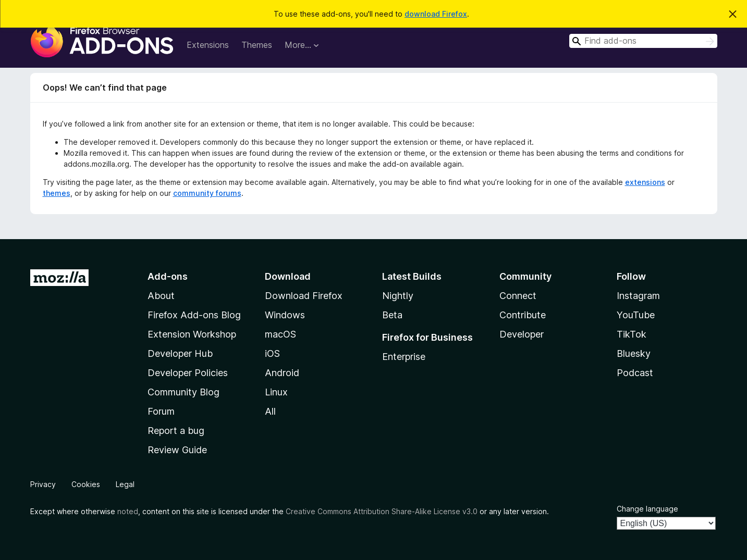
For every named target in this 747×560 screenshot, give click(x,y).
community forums (207, 193)
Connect (518, 296)
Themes (257, 45)
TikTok (632, 334)
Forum (161, 411)
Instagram (638, 296)
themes (57, 193)
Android (282, 373)
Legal (125, 484)
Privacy (43, 484)
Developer (522, 334)
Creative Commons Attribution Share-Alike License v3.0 (382, 511)
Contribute (523, 315)
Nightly (398, 296)
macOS (280, 334)
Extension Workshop (192, 334)
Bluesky (634, 353)
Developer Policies (188, 373)
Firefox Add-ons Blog (194, 315)
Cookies (86, 484)
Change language (647, 509)
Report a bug (176, 431)
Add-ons (168, 276)
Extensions (208, 45)
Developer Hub (180, 353)
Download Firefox (304, 296)
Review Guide (177, 450)
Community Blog (183, 392)
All (270, 411)
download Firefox (436, 14)
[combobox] (643, 41)
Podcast (635, 373)
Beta (392, 315)
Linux (276, 392)
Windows (285, 315)
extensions (645, 182)
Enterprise (404, 357)
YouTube (636, 315)
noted (128, 511)
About (161, 296)
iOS (272, 353)
